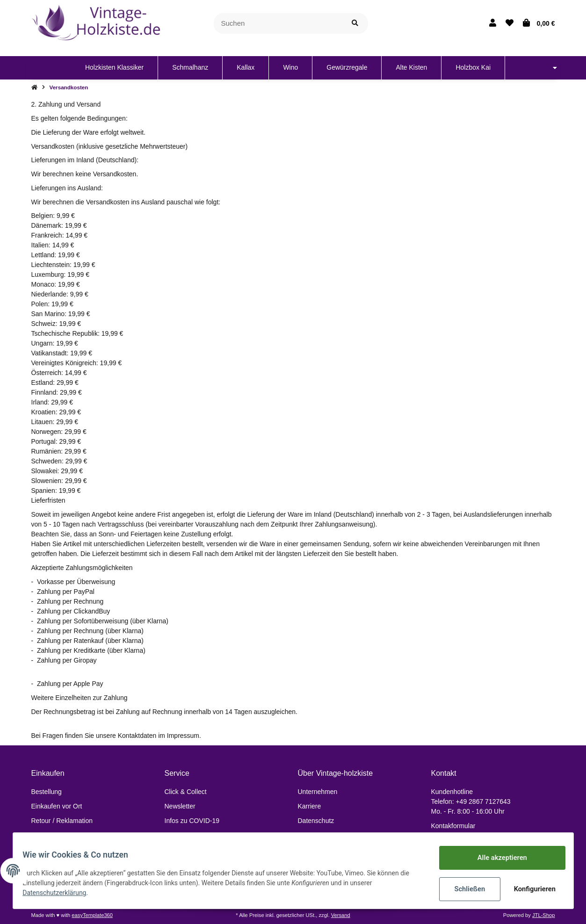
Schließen (465, 889)
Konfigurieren (531, 889)
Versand (341, 915)
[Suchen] (278, 24)
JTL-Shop (544, 915)
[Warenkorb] (539, 23)
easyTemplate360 (92, 915)
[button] (493, 23)
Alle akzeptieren (497, 858)
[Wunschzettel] (510, 23)
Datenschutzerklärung (60, 894)
